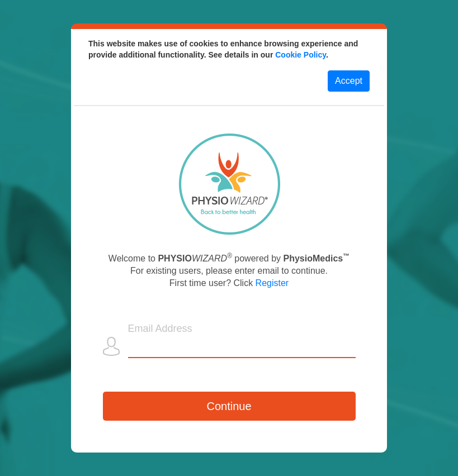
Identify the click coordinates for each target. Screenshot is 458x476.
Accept (349, 81)
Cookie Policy (301, 55)
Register (272, 283)
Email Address (160, 329)
